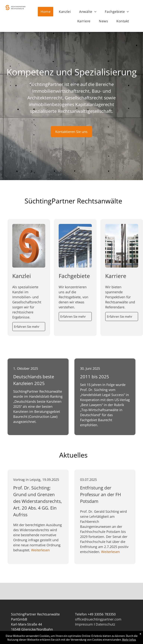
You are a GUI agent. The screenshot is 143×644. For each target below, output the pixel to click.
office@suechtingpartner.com (98, 619)
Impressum (84, 624)
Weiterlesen (40, 550)
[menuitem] (47, 12)
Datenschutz (105, 624)
